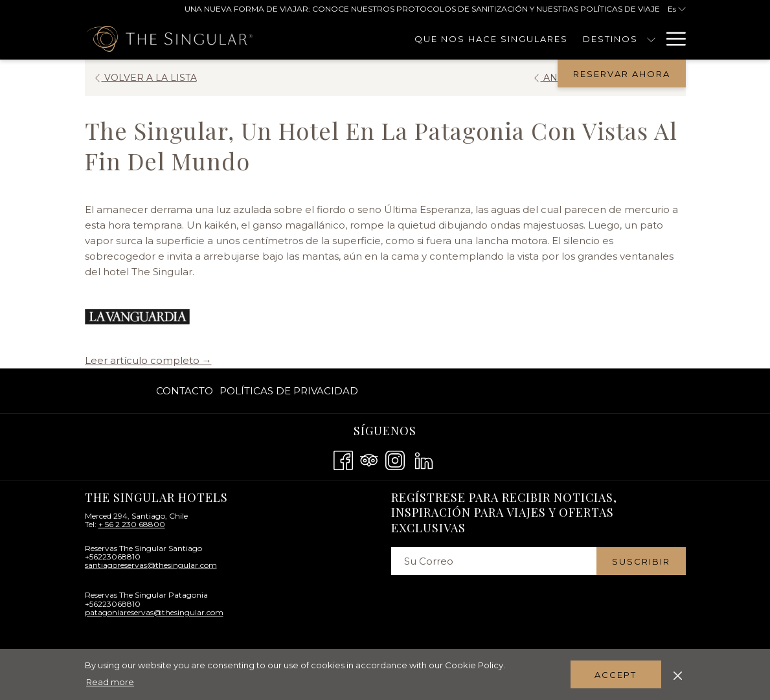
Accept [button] (616, 675)
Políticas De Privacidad (289, 391)
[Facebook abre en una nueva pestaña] (343, 459)
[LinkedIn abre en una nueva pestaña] (424, 459)
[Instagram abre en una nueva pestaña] (395, 459)
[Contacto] (619, 39)
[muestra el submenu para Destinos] (576, 39)
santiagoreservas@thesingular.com (151, 565)
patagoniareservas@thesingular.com (154, 612)
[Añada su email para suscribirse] (494, 561)
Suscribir (641, 561)
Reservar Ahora (622, 74)
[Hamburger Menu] (671, 39)
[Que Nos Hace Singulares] (416, 39)
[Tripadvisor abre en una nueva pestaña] (369, 459)
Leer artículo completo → (148, 360)
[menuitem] (186, 391)
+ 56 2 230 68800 (132, 524)
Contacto (185, 391)
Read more (110, 682)
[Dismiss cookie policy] (678, 674)
